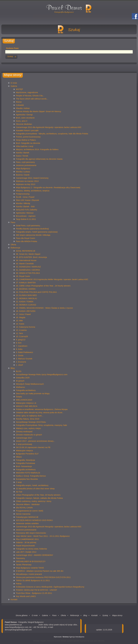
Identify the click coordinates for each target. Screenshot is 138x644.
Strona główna (22, 617)
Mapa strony (117, 617)
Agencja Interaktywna (73, 638)
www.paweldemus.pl (13, 626)
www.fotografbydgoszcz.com (16, 629)
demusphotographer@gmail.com (18, 631)
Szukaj (105, 617)
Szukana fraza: (12, 48)
